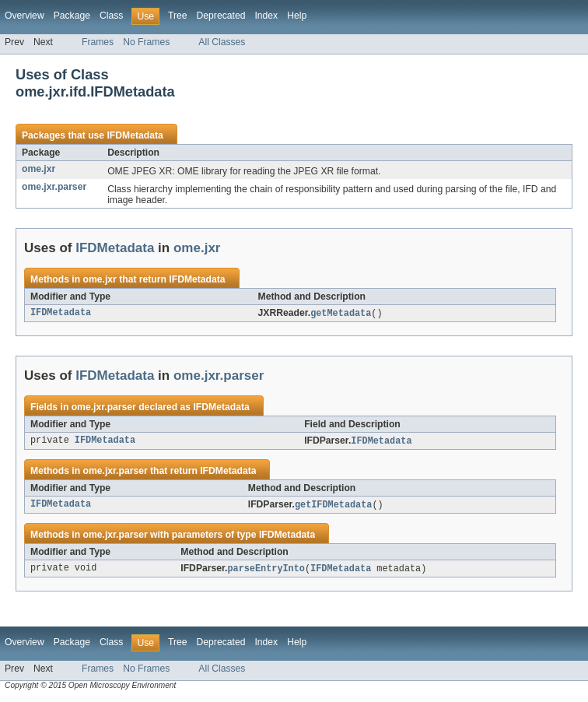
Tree (178, 16)
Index (266, 16)
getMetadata (341, 314)
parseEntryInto (266, 571)
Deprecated (221, 16)
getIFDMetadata (334, 507)
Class (111, 16)
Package (72, 16)
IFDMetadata (135, 135)
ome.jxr (38, 169)
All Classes (222, 42)
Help (297, 16)
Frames (98, 42)
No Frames (146, 42)
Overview (24, 16)
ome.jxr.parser (54, 187)
